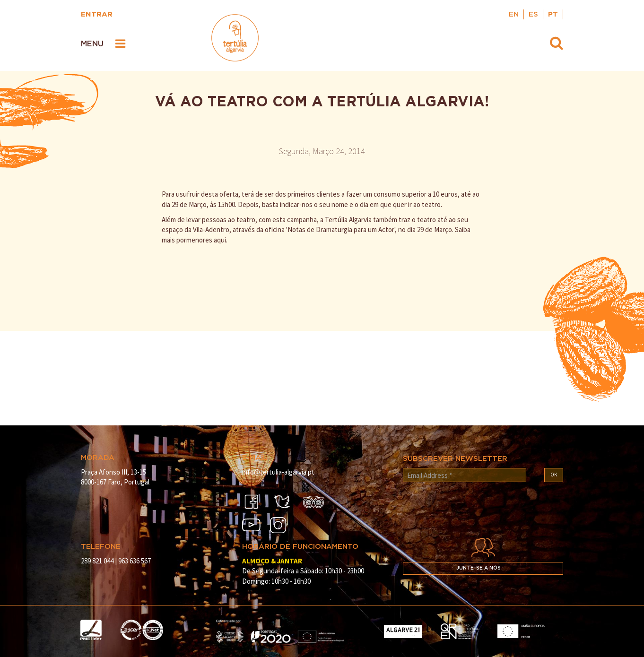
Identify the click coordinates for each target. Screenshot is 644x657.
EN (514, 14)
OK (554, 475)
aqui (220, 240)
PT (553, 14)
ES (533, 14)
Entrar (97, 14)
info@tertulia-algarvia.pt (278, 472)
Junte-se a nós (479, 568)
